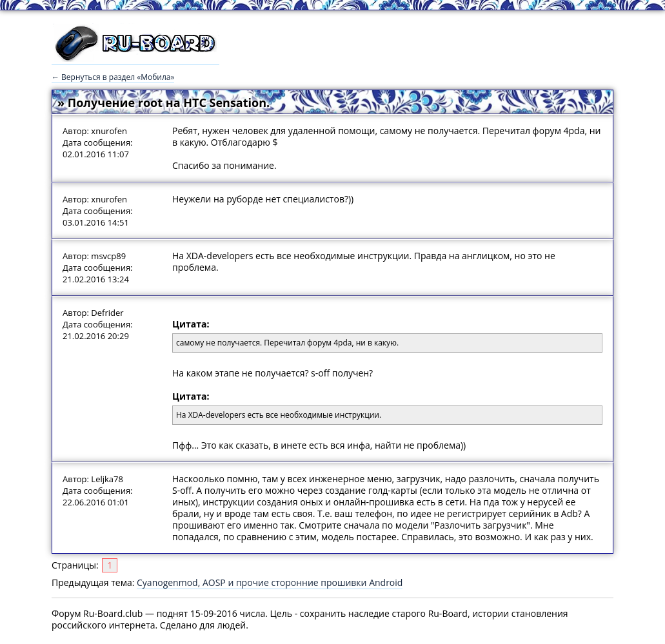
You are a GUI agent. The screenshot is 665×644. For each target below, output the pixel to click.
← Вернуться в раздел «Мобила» (113, 77)
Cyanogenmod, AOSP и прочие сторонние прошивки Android (270, 582)
